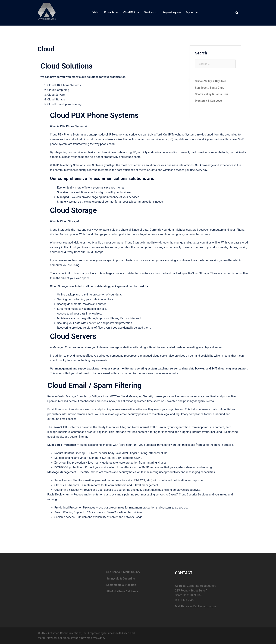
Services (149, 12)
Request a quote (172, 12)
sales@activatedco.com (201, 606)
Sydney (101, 638)
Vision (96, 12)
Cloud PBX (129, 12)
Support (190, 12)
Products (109, 12)
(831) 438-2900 (185, 600)
